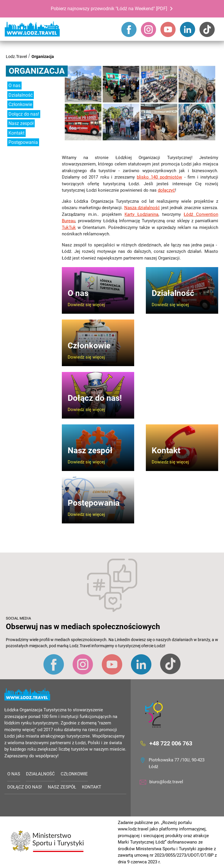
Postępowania (23, 142)
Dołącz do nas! (24, 114)
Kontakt (16, 133)
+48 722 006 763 (171, 743)
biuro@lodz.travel (166, 782)
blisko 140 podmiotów (159, 177)
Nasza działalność (142, 208)
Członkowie (20, 104)
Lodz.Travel (16, 57)
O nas (14, 85)
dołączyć (166, 190)
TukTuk (69, 227)
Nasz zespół (21, 123)
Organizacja (43, 57)
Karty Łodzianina (141, 214)
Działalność (21, 95)
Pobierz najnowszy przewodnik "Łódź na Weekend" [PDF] (109, 9)
